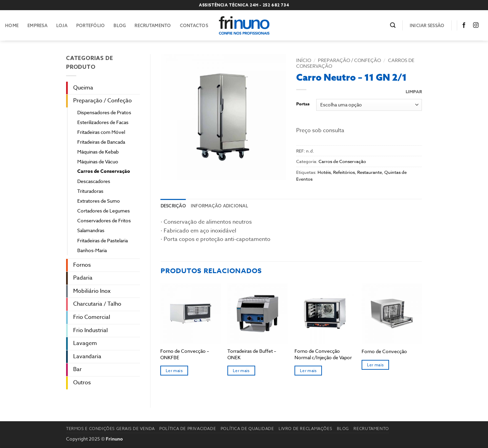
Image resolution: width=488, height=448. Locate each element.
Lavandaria (87, 357)
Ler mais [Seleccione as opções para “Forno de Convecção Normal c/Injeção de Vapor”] (308, 371)
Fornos (82, 265)
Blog (120, 25)
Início (304, 60)
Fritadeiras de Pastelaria (103, 240)
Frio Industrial (90, 330)
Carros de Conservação (104, 171)
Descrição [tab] (173, 206)
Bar (77, 369)
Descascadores (94, 181)
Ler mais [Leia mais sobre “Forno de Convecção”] (375, 365)
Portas (303, 104)
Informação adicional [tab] (219, 206)
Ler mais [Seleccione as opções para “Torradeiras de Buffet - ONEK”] (241, 371)
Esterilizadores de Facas (103, 122)
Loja (62, 25)
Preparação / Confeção (103, 101)
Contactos (194, 25)
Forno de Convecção (384, 351)
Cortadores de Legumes (104, 211)
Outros (82, 383)
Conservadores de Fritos (104, 220)
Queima (83, 88)
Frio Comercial (92, 317)
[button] (393, 25)
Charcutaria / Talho (97, 304)
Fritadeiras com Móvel (101, 132)
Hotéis (324, 172)
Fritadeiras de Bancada (101, 142)
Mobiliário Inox (92, 291)
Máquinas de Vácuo (98, 161)
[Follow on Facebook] (465, 25)
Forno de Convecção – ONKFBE (185, 354)
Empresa (37, 25)
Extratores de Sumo (99, 201)
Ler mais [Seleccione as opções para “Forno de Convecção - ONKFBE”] (174, 371)
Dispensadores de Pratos (104, 112)
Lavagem (85, 343)
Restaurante (370, 172)
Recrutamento (153, 25)
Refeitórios (344, 172)
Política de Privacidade (188, 429)
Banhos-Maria (92, 250)
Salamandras (91, 230)
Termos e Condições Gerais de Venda (110, 429)
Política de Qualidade (247, 429)
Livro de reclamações (305, 429)
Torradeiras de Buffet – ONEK (252, 354)
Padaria (83, 278)
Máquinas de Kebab (98, 152)
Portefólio (91, 25)
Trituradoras (90, 191)
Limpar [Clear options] (414, 92)
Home (12, 25)
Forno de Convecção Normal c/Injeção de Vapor (323, 354)
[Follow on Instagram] (477, 25)
